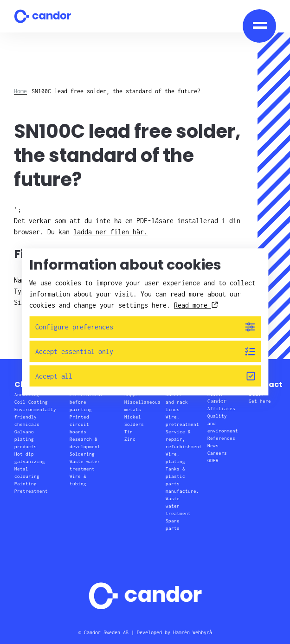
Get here (260, 401)
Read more (196, 305)
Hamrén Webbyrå (193, 632)
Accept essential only (145, 351)
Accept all (145, 376)
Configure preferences (145, 327)
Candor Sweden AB (106, 632)
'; (129, 222)
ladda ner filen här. (110, 232)
